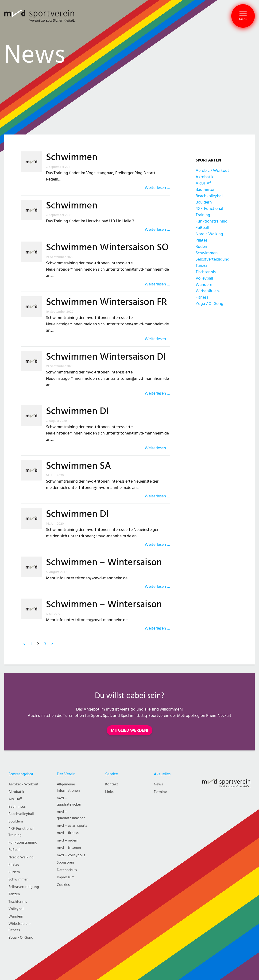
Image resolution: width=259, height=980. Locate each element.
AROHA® (203, 183)
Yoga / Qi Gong (209, 304)
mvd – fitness (68, 833)
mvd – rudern (68, 840)
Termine (160, 792)
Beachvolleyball (209, 196)
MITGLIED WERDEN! (129, 730)
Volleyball (204, 278)
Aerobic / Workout (212, 171)
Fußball (202, 228)
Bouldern (204, 202)
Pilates (201, 240)
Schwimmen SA (79, 466)
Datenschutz (67, 870)
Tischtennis (206, 272)
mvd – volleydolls (71, 855)
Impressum (66, 877)
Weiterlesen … (157, 188)
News (158, 784)
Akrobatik (205, 177)
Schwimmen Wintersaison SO (107, 247)
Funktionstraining (212, 221)
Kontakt (112, 784)
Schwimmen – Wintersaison (104, 562)
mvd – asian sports (72, 826)
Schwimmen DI (77, 411)
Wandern (204, 285)
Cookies (63, 885)
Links (109, 792)
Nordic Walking (209, 234)
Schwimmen (72, 157)
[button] (243, 16)
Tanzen (202, 266)
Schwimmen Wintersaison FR (106, 302)
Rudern (202, 247)
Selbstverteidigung (213, 259)
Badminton (206, 190)
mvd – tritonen (69, 848)
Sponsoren (65, 863)
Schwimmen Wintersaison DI (106, 357)
